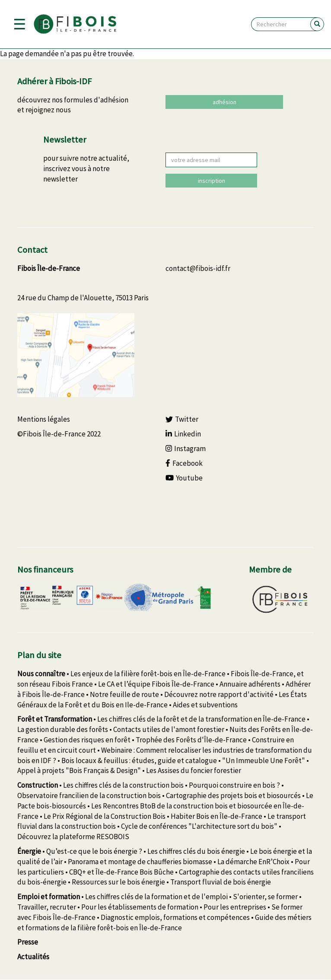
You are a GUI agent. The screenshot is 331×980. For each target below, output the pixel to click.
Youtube (184, 478)
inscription (212, 181)
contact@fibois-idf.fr (198, 268)
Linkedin (183, 434)
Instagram (186, 449)
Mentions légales (44, 419)
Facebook (184, 463)
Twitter (182, 419)
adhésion (224, 102)
